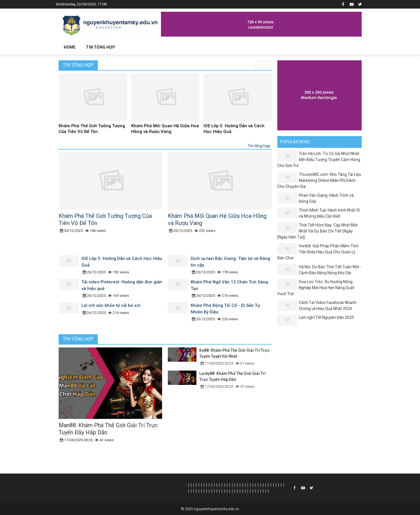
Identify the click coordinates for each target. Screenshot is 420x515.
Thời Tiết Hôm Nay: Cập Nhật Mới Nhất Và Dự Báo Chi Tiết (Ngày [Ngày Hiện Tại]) (317, 231)
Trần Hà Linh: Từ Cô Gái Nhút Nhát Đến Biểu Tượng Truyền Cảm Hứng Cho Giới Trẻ (319, 160)
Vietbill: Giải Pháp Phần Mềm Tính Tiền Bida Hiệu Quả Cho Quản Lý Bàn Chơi (318, 252)
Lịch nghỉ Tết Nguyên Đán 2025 (326, 317)
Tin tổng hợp (78, 65)
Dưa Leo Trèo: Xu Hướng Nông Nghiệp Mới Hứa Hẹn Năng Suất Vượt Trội (316, 288)
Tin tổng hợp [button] (100, 47)
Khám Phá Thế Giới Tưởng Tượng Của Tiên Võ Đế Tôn (92, 129)
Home (70, 47)
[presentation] (259, 65)
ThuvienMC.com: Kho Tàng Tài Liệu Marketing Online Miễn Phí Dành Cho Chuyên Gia (319, 180)
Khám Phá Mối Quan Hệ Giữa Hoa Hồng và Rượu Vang (165, 129)
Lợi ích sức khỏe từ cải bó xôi (111, 305)
